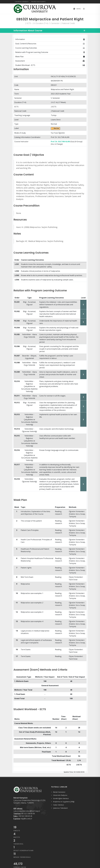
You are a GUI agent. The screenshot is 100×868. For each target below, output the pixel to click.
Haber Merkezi (58, 805)
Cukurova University (22, 2)
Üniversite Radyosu (60, 795)
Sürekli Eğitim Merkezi (61, 798)
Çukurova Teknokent (60, 808)
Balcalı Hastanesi (59, 792)
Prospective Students (38, 2)
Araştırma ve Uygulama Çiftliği (64, 802)
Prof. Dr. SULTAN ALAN (60, 142)
